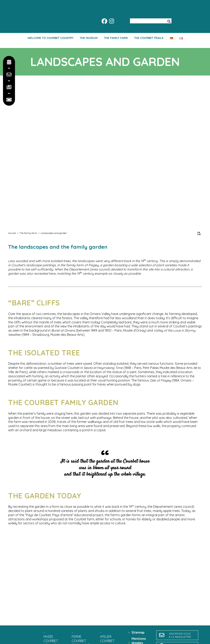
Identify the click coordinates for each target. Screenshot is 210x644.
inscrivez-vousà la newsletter (180, 635)
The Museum (89, 38)
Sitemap (138, 632)
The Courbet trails (149, 38)
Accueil (12, 233)
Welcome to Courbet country (51, 38)
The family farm (116, 38)
